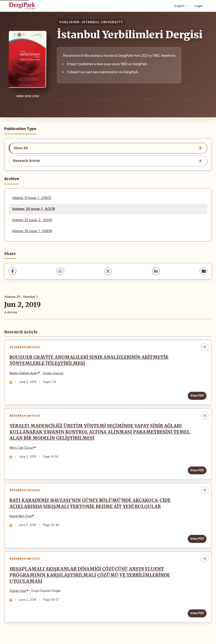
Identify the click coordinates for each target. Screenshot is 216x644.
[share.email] (204, 271)
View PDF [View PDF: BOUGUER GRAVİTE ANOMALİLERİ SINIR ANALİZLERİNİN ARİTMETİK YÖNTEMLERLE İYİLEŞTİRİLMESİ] (197, 396)
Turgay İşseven (53, 373)
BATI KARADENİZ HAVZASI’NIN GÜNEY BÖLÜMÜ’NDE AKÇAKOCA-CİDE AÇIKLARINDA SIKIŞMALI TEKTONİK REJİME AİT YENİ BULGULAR (90, 504)
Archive (12, 179)
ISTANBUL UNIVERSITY (103, 22)
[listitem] (108, 148)
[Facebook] (12, 271)
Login (198, 6)
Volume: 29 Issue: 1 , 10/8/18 (32, 231)
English (181, 6)
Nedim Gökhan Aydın (24, 373)
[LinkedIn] (156, 271)
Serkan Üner (18, 592)
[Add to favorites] (205, 347)
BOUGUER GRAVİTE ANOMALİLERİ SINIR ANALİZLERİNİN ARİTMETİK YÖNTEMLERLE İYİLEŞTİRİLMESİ (89, 361)
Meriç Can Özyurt (22, 448)
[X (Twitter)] (108, 271)
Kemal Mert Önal (21, 517)
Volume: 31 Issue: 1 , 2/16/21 (32, 198)
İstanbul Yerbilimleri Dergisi (130, 35)
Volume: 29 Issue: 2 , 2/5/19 (32, 220)
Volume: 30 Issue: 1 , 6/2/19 (34, 209)
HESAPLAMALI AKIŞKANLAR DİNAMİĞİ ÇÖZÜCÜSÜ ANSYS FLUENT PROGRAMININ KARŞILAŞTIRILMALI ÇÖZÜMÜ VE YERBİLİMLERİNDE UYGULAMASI (90, 576)
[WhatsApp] (60, 271)
